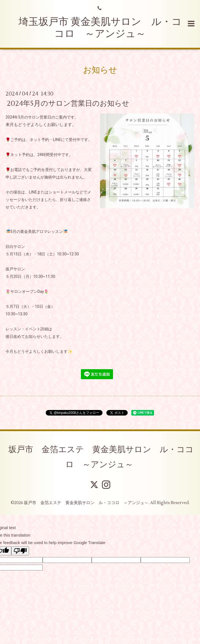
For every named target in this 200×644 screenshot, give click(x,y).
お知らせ (100, 70)
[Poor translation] (20, 551)
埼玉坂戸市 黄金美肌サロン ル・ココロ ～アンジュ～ (100, 28)
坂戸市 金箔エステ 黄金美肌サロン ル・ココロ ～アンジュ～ (101, 457)
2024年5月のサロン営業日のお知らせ (68, 104)
